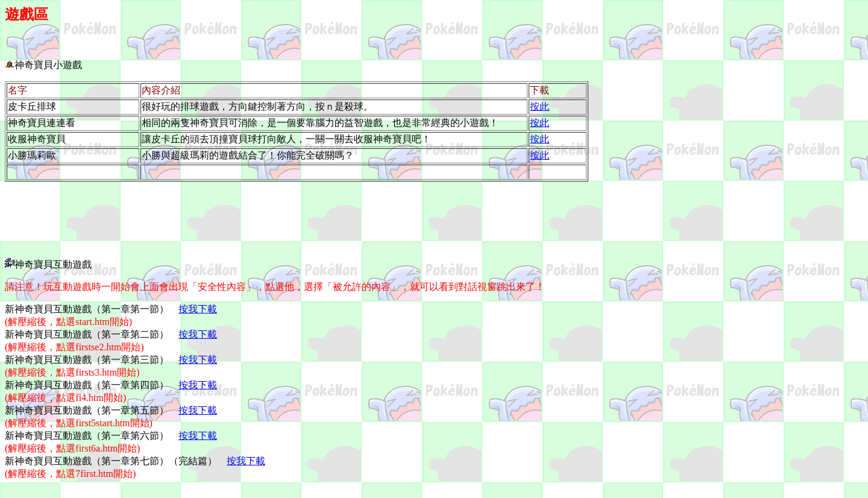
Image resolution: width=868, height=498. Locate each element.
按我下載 (198, 309)
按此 (539, 106)
